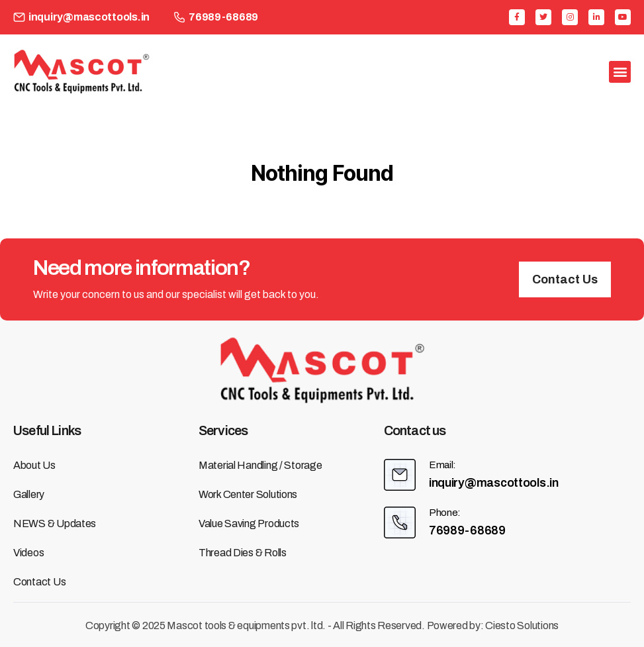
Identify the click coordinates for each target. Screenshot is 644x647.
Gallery (29, 494)
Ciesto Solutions (522, 625)
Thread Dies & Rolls (243, 553)
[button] (565, 279)
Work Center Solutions (248, 494)
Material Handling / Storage (260, 465)
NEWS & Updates (55, 523)
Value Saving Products (249, 523)
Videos (28, 553)
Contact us (39, 582)
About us (34, 465)
